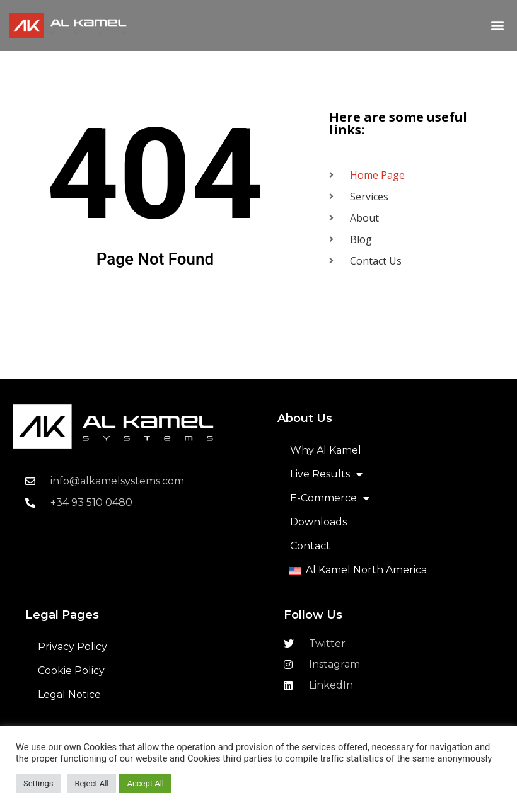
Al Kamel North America (366, 570)
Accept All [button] (145, 783)
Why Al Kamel (326, 450)
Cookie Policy (71, 671)
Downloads (318, 522)
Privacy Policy (73, 647)
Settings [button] (38, 783)
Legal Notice (69, 695)
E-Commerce (330, 498)
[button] (497, 26)
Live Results (326, 474)
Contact (310, 546)
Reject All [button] (91, 783)
